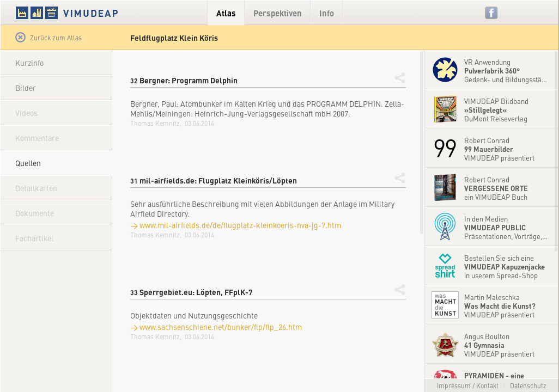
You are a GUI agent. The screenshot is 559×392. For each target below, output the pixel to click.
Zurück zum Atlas (48, 38)
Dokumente (35, 213)
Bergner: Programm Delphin (184, 80)
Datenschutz (528, 385)
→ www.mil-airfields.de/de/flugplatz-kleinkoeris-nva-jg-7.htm (236, 225)
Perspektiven (278, 13)
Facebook (492, 13)
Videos (26, 113)
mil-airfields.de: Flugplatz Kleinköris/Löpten (214, 180)
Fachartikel (34, 238)
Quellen (28, 163)
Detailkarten (36, 188)
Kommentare (37, 138)
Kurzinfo (29, 63)
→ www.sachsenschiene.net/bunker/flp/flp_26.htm (216, 327)
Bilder (26, 88)
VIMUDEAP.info (88, 13)
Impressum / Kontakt (468, 385)
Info (327, 13)
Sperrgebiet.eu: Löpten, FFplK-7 (192, 292)
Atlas (226, 13)
